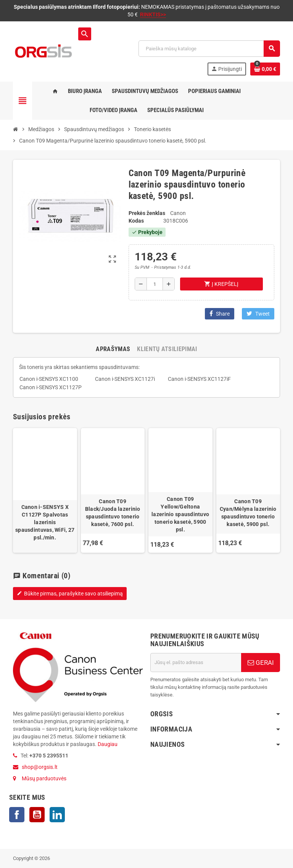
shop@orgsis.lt (40, 767)
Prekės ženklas (147, 213)
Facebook (17, 815)
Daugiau (107, 744)
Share (220, 314)
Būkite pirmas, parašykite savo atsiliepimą (70, 594)
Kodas (136, 221)
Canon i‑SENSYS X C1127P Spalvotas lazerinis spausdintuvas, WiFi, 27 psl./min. (45, 522)
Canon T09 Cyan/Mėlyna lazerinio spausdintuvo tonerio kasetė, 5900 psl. (248, 513)
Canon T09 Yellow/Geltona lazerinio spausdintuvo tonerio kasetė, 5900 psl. (180, 514)
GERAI (261, 663)
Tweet (258, 314)
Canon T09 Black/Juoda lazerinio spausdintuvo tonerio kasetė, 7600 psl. (113, 513)
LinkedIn (57, 815)
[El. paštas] (196, 663)
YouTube (37, 815)
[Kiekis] (155, 284)
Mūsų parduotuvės (44, 778)
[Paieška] (209, 49)
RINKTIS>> (153, 14)
